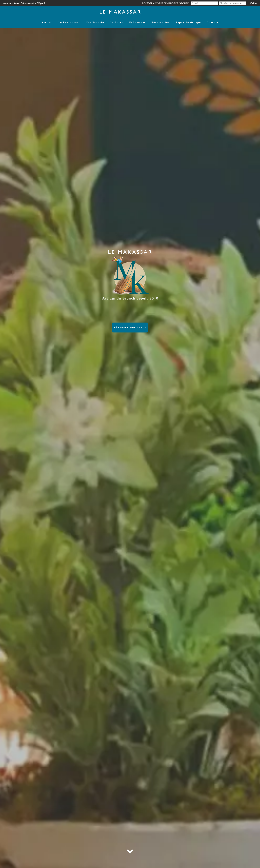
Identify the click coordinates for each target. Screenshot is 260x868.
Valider (254, 3)
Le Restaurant (69, 22)
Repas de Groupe (188, 22)
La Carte (117, 22)
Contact (213, 22)
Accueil (47, 22)
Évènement (137, 22)
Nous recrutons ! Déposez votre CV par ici (24, 3)
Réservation (161, 22)
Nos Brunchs (95, 22)
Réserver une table (130, 328)
